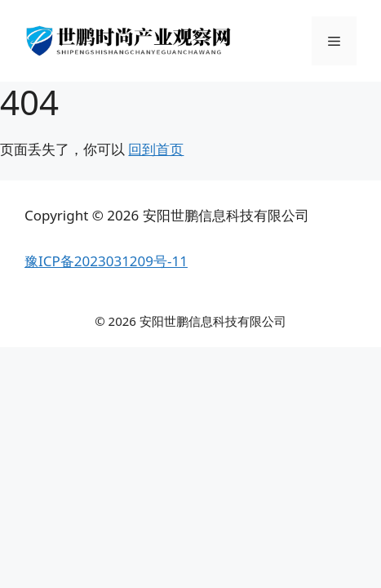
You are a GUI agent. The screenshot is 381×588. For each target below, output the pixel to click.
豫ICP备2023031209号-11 (106, 261)
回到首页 (156, 149)
